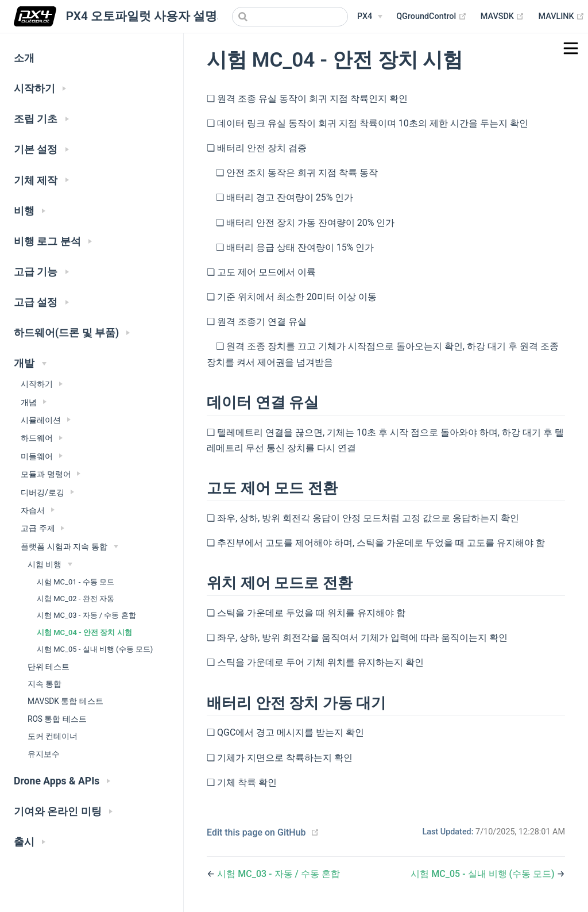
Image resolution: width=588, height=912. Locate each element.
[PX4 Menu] (370, 17)
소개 (24, 58)
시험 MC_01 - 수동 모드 (76, 582)
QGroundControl (432, 17)
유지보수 (44, 754)
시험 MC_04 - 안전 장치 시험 (84, 632)
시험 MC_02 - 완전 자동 (76, 599)
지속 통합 (45, 684)
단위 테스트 (49, 667)
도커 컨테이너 (53, 736)
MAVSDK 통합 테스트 (65, 701)
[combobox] (290, 17)
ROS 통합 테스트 (57, 719)
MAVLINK (561, 17)
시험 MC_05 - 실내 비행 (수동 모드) (95, 649)
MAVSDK (503, 17)
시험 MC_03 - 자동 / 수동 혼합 (86, 615)
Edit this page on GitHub (256, 832)
